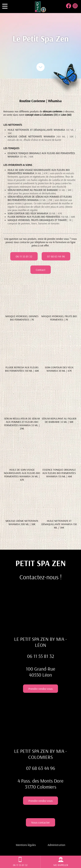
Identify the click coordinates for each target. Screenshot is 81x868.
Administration (56, 845)
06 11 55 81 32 (24, 256)
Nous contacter (40, 822)
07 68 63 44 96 (56, 256)
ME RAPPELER (61, 862)
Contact (41, 270)
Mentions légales (26, 845)
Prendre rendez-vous (40, 689)
